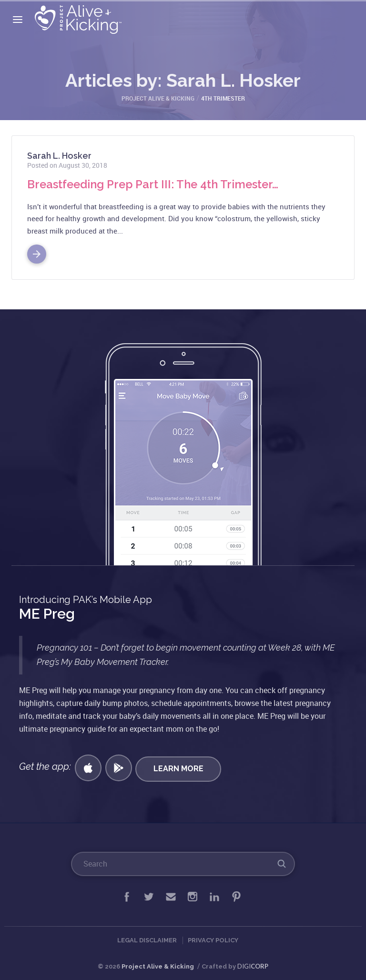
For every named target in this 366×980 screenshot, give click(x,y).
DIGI (253, 966)
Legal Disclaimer (147, 940)
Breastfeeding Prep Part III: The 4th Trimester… (155, 184)
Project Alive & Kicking (158, 966)
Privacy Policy (213, 940)
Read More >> (37, 250)
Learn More (179, 768)
